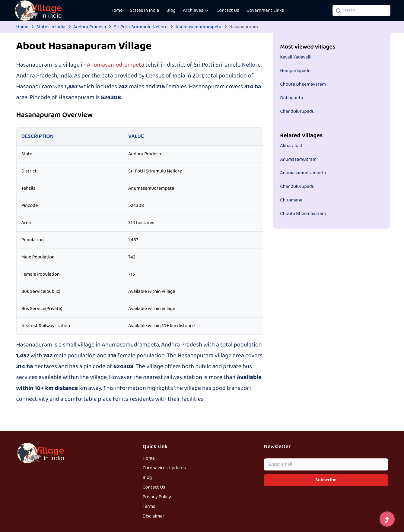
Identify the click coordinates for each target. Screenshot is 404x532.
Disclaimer (154, 516)
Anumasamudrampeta (198, 27)
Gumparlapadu (295, 71)
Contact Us (228, 11)
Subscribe (326, 480)
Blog (171, 11)
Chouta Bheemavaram (303, 84)
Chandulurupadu (297, 112)
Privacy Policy (157, 497)
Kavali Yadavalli (296, 57)
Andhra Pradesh (90, 27)
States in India (51, 27)
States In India (145, 11)
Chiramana (291, 200)
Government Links (265, 11)
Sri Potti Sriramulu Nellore (141, 27)
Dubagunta (291, 98)
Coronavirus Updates (164, 468)
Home (117, 11)
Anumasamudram (298, 160)
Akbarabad (291, 146)
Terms (149, 507)
